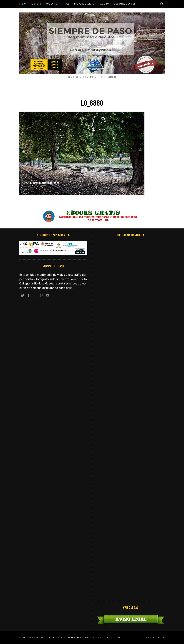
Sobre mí (36, 4)
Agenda (105, 4)
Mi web (66, 4)
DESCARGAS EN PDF (125, 4)
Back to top (155, 637)
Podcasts (51, 4)
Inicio (23, 4)
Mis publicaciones (85, 4)
